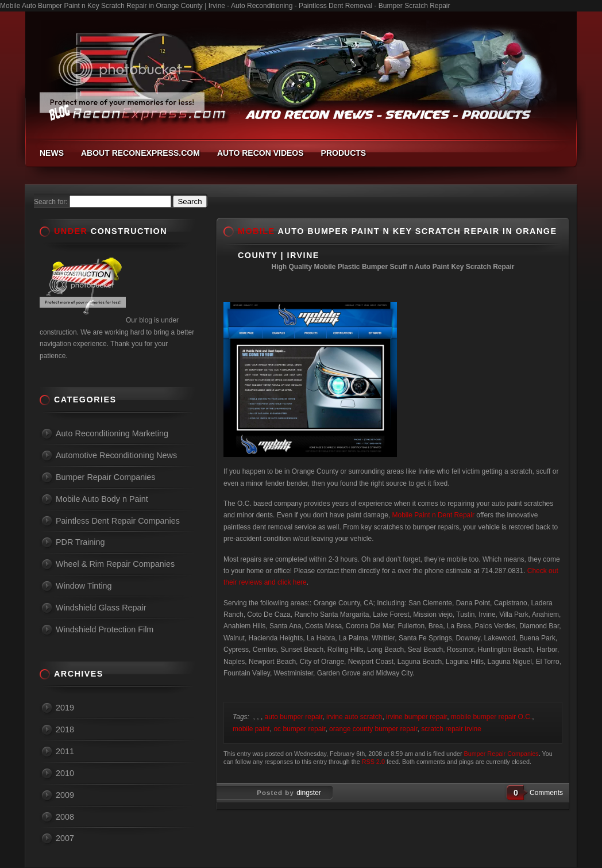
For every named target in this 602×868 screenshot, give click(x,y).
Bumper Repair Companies (501, 754)
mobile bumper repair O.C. (491, 717)
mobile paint (251, 729)
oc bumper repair (299, 729)
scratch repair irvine (451, 729)
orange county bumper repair (373, 729)
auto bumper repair (294, 717)
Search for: (51, 202)
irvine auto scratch (354, 717)
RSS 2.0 (373, 762)
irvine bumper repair (416, 717)
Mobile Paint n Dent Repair (432, 515)
